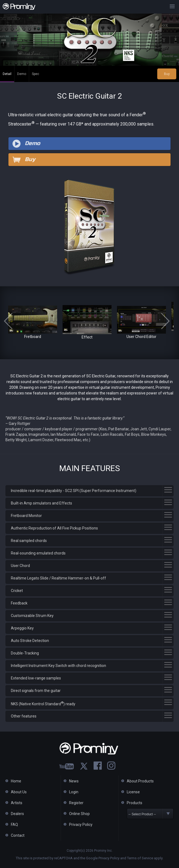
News (74, 781)
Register (76, 803)
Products (135, 803)
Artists (17, 803)
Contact (18, 835)
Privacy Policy (81, 825)
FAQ (14, 825)
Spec (36, 74)
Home (16, 781)
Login (74, 792)
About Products (140, 781)
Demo (22, 74)
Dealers (17, 814)
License (133, 792)
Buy (167, 74)
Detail (7, 74)
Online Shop (79, 814)
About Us (19, 792)
